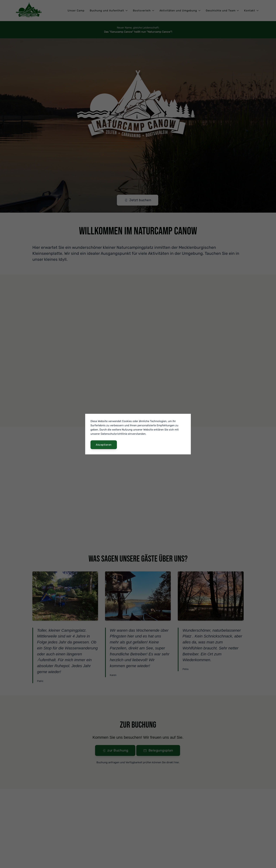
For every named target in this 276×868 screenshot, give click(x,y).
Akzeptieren (104, 445)
